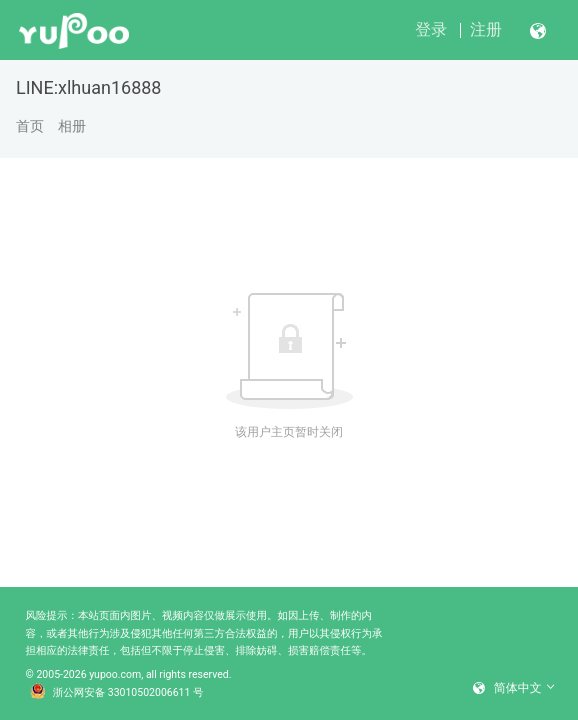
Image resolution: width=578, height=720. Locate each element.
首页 (30, 126)
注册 (486, 29)
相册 (72, 126)
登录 (431, 29)
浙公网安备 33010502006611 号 (117, 693)
